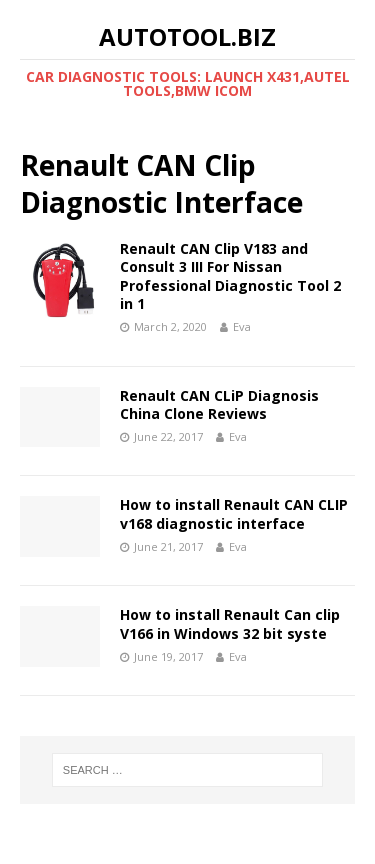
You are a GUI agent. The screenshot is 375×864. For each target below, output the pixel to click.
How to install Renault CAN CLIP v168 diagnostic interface (234, 513)
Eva (242, 326)
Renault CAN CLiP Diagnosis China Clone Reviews (219, 404)
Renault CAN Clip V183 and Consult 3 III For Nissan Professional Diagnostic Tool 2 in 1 (230, 276)
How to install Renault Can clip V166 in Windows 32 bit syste (230, 623)
